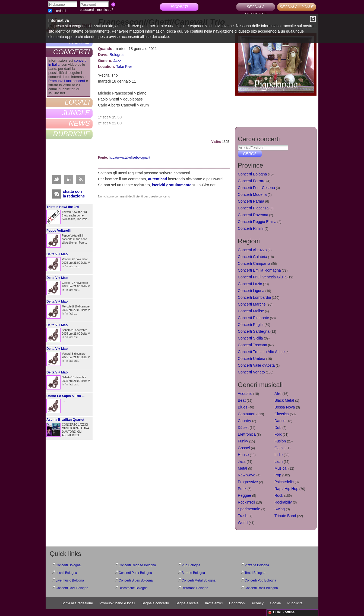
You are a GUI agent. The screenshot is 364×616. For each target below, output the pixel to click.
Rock (279, 495)
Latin (278, 461)
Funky (243, 441)
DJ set (243, 428)
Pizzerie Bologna (257, 565)
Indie (278, 455)
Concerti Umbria (251, 359)
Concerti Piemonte (253, 318)
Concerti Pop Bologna (260, 580)
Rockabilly (283, 502)
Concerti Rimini (251, 228)
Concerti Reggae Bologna (137, 565)
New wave (247, 475)
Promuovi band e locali (117, 603)
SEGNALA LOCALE (297, 7)
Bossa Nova (285, 407)
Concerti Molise (251, 311)
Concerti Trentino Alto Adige (261, 352)
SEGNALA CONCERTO (256, 8)
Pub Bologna (191, 565)
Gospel (244, 448)
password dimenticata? (96, 10)
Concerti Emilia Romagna (259, 270)
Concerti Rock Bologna (261, 588)
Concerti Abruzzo (252, 250)
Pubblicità (295, 603)
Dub (278, 428)
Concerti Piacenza (253, 208)
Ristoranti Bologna (195, 588)
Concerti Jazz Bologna (72, 588)
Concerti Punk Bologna (135, 573)
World (243, 523)
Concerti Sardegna (254, 331)
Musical (281, 468)
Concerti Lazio (250, 284)
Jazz (117, 61)
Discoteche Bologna (133, 588)
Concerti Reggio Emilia (257, 222)
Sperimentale (249, 509)
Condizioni (237, 603)
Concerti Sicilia (250, 338)
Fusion (280, 441)
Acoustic (245, 394)
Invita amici (214, 603)
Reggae (244, 495)
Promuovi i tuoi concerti (67, 81)
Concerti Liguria (251, 291)
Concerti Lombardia (254, 297)
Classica (282, 414)
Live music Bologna (70, 580)
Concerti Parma (251, 201)
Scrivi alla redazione (77, 603)
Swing (280, 509)
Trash (243, 516)
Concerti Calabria (252, 257)
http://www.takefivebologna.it (129, 158)
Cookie (275, 603)
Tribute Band (285, 516)
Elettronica (247, 434)
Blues (243, 407)
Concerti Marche (252, 304)
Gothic (280, 448)
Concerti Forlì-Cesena (256, 188)
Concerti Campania (254, 263)
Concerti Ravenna (253, 215)
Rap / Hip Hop (286, 489)
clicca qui (174, 31)
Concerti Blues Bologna (136, 580)
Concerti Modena (252, 194)
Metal (242, 468)
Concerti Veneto (251, 372)
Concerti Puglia (251, 325)
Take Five (124, 67)
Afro (278, 394)
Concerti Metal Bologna (199, 580)
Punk (242, 489)
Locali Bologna (66, 573)
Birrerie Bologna (193, 573)
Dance (280, 421)
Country (244, 421)
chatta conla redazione (74, 194)
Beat (242, 400)
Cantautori (247, 414)
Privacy (258, 603)
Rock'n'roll (246, 502)
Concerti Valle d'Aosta (256, 365)
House (243, 455)
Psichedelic (284, 482)
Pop (278, 475)
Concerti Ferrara (252, 181)
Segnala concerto (155, 603)
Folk (278, 434)
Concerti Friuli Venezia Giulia (262, 277)
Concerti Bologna (252, 174)
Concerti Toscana (252, 345)
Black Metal (284, 400)
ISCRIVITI (179, 7)
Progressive (248, 482)
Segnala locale (187, 603)
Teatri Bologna (255, 573)
